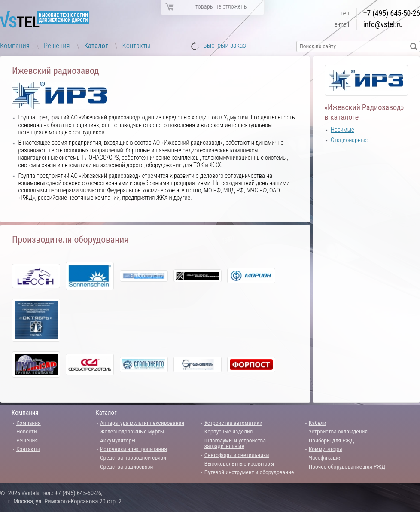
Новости (27, 431)
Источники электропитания (134, 449)
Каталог (96, 46)
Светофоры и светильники (237, 455)
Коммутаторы (326, 449)
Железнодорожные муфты (132, 431)
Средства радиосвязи (127, 466)
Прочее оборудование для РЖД (347, 466)
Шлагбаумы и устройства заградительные (235, 443)
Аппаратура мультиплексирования (142, 423)
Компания (15, 46)
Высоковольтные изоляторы (239, 463)
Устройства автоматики (233, 423)
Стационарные (349, 140)
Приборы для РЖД (332, 440)
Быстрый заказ (225, 46)
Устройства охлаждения (338, 431)
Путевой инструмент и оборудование (249, 472)
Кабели (318, 423)
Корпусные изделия (228, 431)
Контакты (137, 46)
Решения (57, 46)
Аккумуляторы (118, 440)
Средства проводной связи (133, 457)
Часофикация (325, 457)
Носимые (342, 130)
